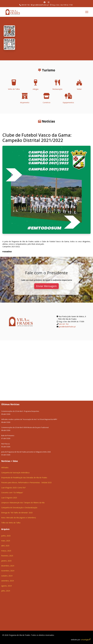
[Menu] (87, 12)
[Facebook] (45, 2)
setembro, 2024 (7, 581)
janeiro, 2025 (6, 561)
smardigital (86, 640)
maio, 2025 (6, 541)
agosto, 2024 (6, 586)
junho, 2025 (6, 536)
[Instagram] (49, 2)
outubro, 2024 (7, 576)
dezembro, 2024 (8, 566)
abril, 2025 (5, 546)
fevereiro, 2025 (7, 556)
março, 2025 (6, 551)
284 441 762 (25, 5)
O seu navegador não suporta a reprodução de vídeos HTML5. (54, 39)
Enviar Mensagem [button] (46, 286)
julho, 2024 (6, 591)
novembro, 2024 (8, 571)
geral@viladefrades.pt (41, 5)
